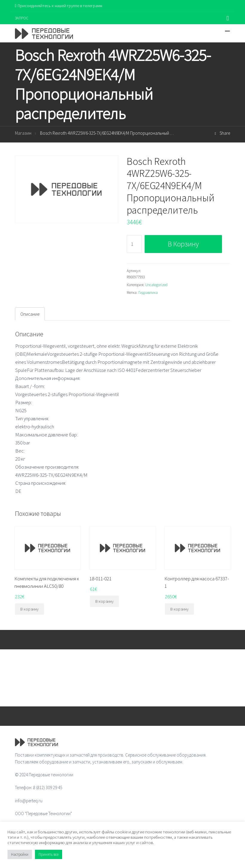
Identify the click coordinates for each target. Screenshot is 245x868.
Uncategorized (156, 285)
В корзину (183, 244)
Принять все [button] (49, 854)
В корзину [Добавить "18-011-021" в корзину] (104, 601)
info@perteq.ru (29, 801)
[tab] (30, 314)
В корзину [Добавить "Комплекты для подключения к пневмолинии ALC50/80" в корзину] (29, 609)
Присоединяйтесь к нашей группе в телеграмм (59, 6)
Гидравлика (148, 293)
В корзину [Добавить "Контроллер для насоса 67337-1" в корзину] (179, 609)
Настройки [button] (20, 854)
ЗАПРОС (22, 18)
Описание (30, 314)
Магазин (23, 133)
